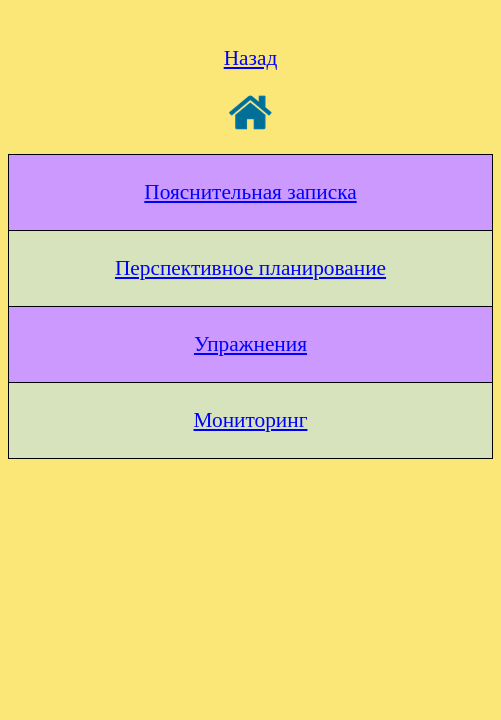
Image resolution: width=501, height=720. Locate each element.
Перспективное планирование (250, 268)
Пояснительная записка (250, 192)
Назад (251, 58)
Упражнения (250, 344)
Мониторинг (251, 420)
